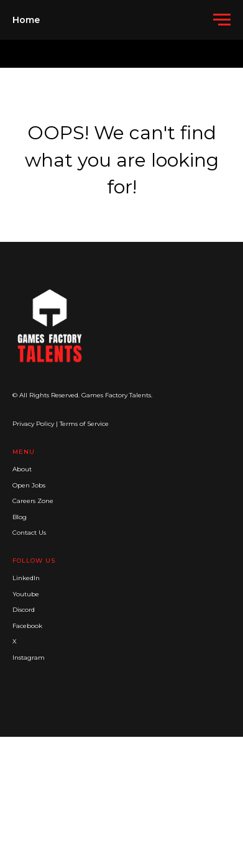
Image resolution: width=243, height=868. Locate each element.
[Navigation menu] (222, 20)
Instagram (29, 658)
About (22, 469)
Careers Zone (33, 501)
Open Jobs (29, 485)
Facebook (27, 626)
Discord (24, 610)
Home (26, 20)
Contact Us (29, 533)
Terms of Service (84, 424)
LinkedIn (26, 578)
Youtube (26, 594)
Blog (20, 517)
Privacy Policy (33, 424)
